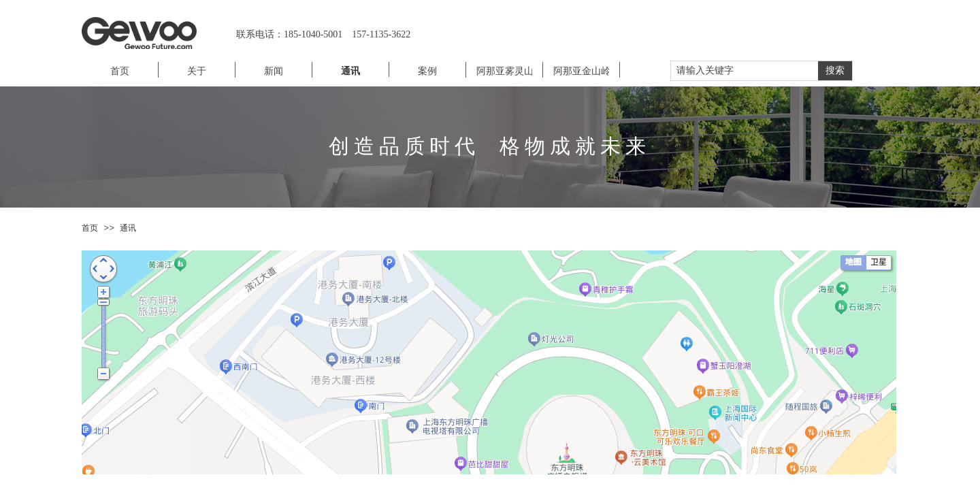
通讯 (128, 228)
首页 (90, 228)
